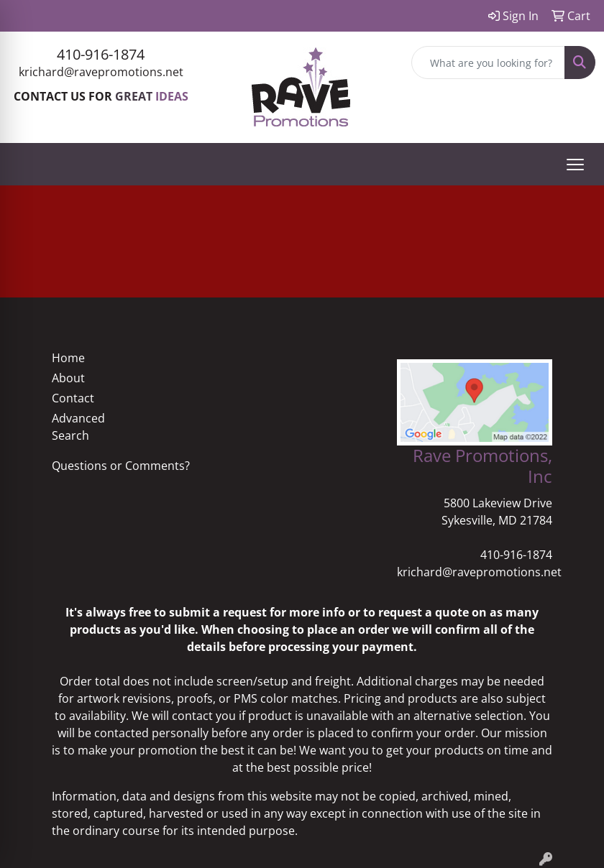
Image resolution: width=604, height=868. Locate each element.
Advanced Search (78, 427)
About (68, 378)
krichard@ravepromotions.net (101, 72)
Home (68, 358)
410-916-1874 (101, 54)
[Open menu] (575, 165)
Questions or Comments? (121, 466)
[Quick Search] (488, 63)
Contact (73, 398)
